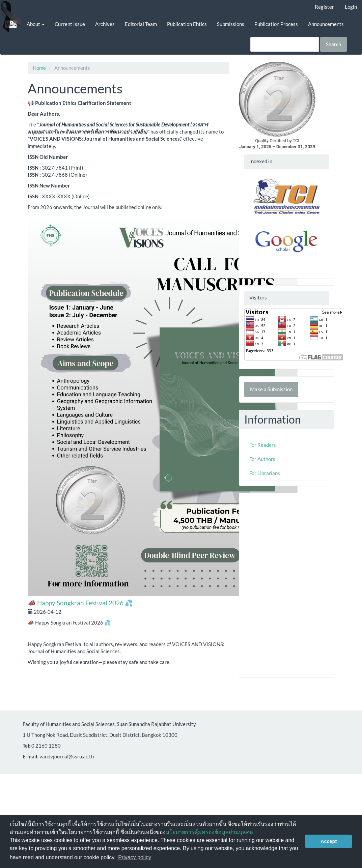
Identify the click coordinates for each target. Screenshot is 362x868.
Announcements (326, 24)
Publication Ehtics (187, 24)
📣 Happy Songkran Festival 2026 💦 (80, 603)
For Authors (262, 459)
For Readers (263, 445)
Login (351, 7)
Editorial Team (141, 24)
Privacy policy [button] (135, 857)
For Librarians (265, 473)
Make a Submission (271, 389)
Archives (105, 24)
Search (333, 44)
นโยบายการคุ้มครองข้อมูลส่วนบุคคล (209, 832)
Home (39, 68)
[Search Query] (285, 44)
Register (324, 7)
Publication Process (276, 24)
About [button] (36, 24)
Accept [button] (329, 841)
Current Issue (70, 24)
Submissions (231, 24)
